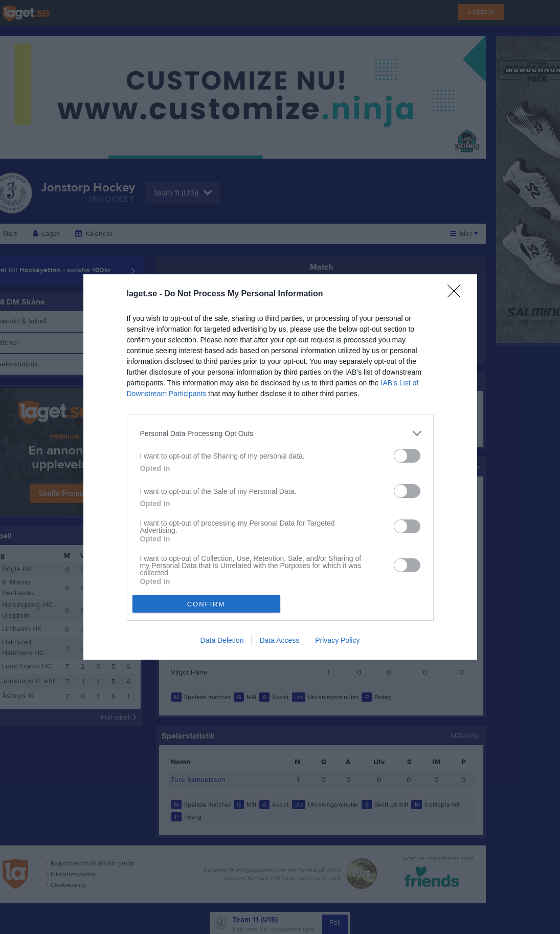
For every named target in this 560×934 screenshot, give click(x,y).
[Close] (457, 294)
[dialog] (280, 467)
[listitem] (280, 433)
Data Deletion (222, 640)
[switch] (407, 456)
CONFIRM (206, 604)
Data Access (279, 640)
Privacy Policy (337, 640)
